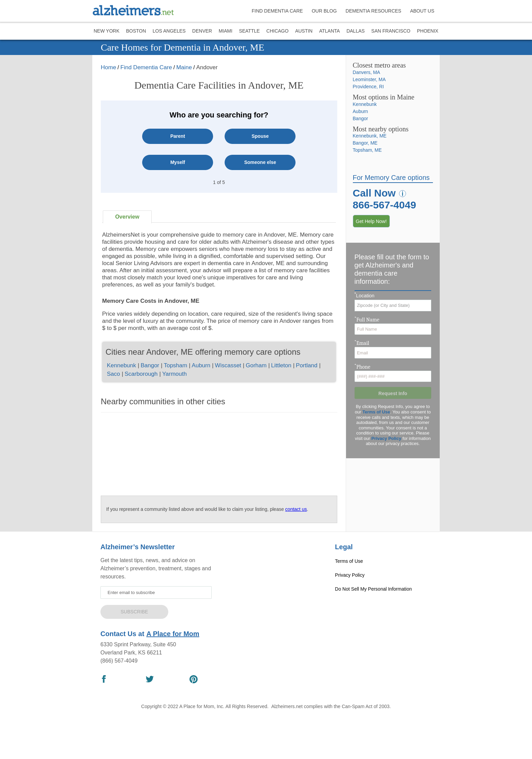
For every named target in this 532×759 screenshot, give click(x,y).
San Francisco (391, 31)
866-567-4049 (385, 205)
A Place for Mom (173, 634)
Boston (136, 31)
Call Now (374, 193)
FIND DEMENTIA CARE (277, 11)
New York (107, 31)
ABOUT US (422, 11)
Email (362, 343)
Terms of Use (376, 412)
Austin (304, 31)
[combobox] (393, 305)
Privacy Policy (386, 438)
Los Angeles (169, 31)
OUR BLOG (324, 11)
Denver (202, 31)
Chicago (277, 31)
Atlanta (330, 31)
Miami (225, 31)
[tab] (127, 217)
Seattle (249, 31)
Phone (363, 366)
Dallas (356, 31)
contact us (296, 509)
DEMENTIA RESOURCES (374, 11)
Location (365, 296)
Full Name (367, 319)
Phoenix (428, 31)
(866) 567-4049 (119, 661)
